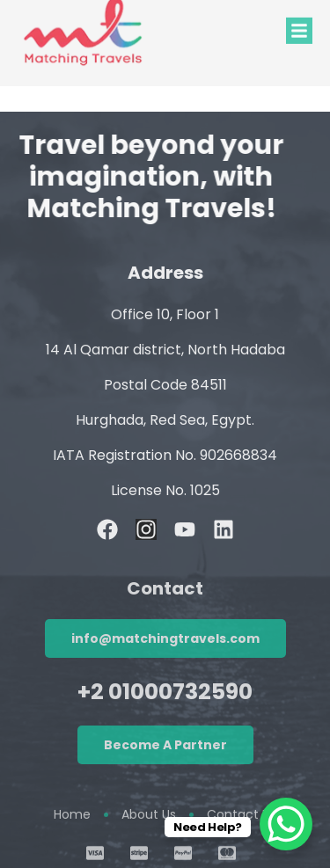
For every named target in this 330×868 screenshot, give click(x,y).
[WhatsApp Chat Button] (286, 824)
